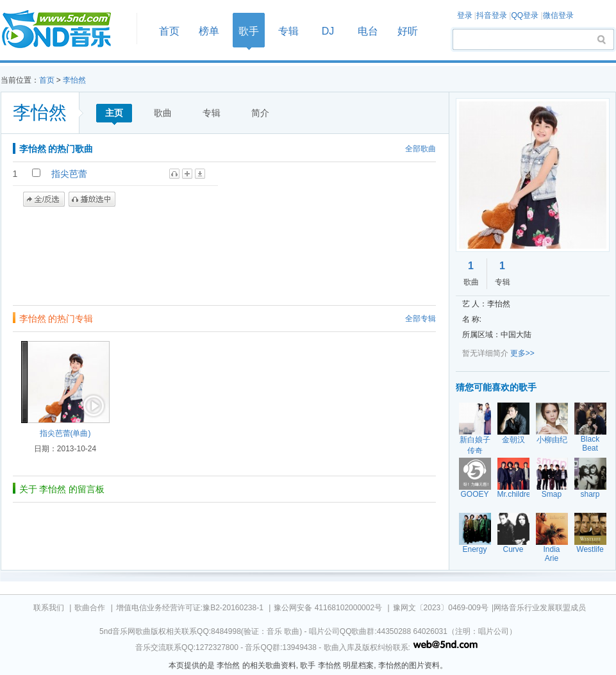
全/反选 (44, 199)
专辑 (288, 31)
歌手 (249, 31)
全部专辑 (420, 319)
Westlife (590, 549)
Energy (474, 549)
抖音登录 (492, 15)
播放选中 (92, 199)
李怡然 (74, 80)
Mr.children (516, 494)
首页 (65, 30)
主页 (114, 113)
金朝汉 (513, 440)
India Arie (551, 554)
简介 (260, 113)
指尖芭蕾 (69, 174)
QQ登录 (525, 15)
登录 (465, 15)
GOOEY (474, 494)
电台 (368, 31)
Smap (552, 494)
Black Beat (590, 444)
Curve (513, 549)
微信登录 (558, 15)
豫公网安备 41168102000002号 (328, 608)
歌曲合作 (90, 608)
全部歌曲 (420, 149)
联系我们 (49, 608)
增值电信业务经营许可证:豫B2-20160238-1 (190, 608)
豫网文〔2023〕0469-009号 (441, 608)
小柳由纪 (552, 440)
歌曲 (163, 113)
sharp (590, 494)
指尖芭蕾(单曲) (65, 433)
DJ (328, 31)
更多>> (522, 353)
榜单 (209, 31)
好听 (408, 31)
